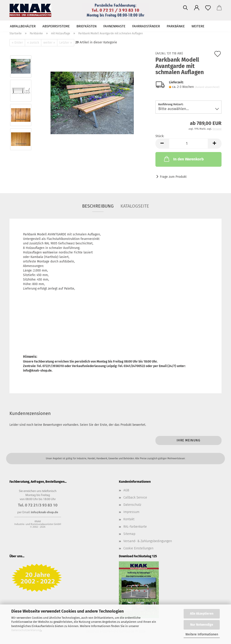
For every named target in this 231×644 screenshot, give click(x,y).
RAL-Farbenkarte (135, 527)
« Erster (17, 43)
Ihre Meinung (188, 440)
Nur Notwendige (202, 625)
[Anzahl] (188, 144)
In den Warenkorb (183, 159)
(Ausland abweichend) (207, 87)
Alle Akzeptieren (202, 614)
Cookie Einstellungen (138, 548)
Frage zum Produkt (173, 177)
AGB (126, 490)
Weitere (198, 26)
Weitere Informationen (202, 634)
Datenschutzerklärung (26, 630)
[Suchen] (185, 8)
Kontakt (129, 519)
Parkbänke (176, 26)
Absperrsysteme (56, 26)
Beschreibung (98, 206)
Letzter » (66, 43)
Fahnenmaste (114, 26)
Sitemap (129, 534)
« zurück (33, 43)
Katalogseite (135, 206)
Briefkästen (87, 26)
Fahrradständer (146, 26)
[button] (197, 8)
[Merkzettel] (208, 8)
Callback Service (135, 498)
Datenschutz (132, 505)
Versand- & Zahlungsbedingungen (148, 541)
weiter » (49, 43)
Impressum (131, 512)
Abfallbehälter (23, 26)
